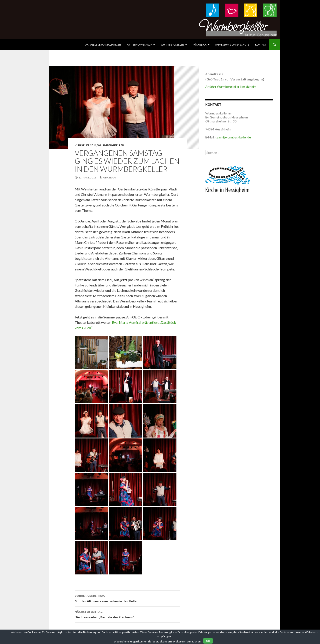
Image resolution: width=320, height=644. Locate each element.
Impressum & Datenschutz (232, 45)
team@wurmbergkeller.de (233, 137)
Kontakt (261, 45)
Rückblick (200, 45)
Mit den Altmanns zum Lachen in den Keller (127, 598)
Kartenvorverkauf (139, 45)
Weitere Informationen (187, 641)
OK (208, 641)
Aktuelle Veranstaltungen (103, 45)
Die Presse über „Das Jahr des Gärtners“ (127, 614)
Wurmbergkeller (172, 45)
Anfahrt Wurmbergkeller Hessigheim (231, 87)
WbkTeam (109, 177)
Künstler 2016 (85, 145)
